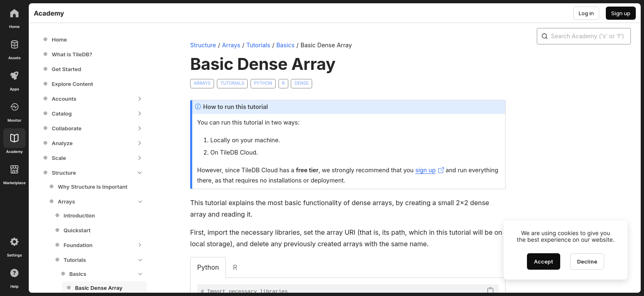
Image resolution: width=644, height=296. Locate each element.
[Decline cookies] (587, 261)
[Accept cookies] (544, 261)
